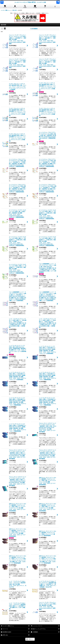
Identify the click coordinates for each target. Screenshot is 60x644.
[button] (2, 2)
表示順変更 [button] (34, 29)
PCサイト (31, 639)
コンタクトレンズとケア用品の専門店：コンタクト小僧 (30, 2)
